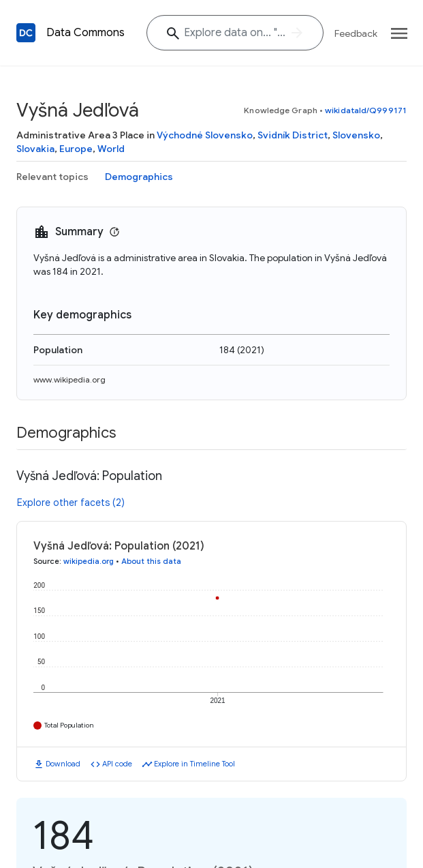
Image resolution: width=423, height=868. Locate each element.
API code (117, 764)
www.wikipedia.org (69, 379)
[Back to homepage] (26, 33)
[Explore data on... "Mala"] (235, 33)
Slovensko (356, 135)
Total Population (69, 725)
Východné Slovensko (205, 135)
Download (63, 764)
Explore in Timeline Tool (194, 764)
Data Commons (85, 33)
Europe (76, 149)
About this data (151, 561)
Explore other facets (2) (71, 503)
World (111, 149)
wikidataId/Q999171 (366, 110)
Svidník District (293, 135)
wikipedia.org (89, 561)
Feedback (356, 33)
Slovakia (35, 149)
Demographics (139, 177)
